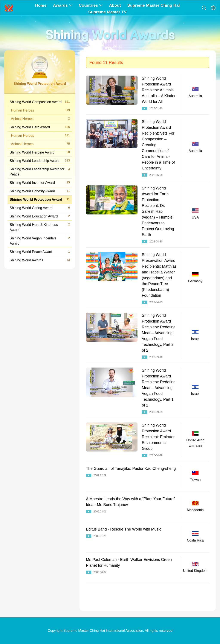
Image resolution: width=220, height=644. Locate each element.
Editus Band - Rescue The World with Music (124, 529)
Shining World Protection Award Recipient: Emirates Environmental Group (159, 437)
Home (41, 5)
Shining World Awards (40, 260)
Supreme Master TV (107, 12)
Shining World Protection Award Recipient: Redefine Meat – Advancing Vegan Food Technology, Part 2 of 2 (159, 333)
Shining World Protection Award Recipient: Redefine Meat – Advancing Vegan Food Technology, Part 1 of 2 (159, 388)
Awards (63, 5)
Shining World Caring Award (40, 208)
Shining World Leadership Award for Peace (40, 171)
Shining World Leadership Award (40, 161)
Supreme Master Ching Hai (154, 5)
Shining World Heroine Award (40, 152)
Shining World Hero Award (40, 127)
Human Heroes (40, 110)
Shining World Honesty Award (40, 191)
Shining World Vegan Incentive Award (40, 241)
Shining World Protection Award (40, 199)
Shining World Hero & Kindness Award (40, 227)
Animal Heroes (40, 119)
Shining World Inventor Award (40, 182)
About (115, 5)
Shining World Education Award (40, 216)
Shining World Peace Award (40, 252)
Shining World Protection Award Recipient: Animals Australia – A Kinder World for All (159, 90)
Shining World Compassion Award (40, 102)
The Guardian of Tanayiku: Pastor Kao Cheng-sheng (131, 469)
